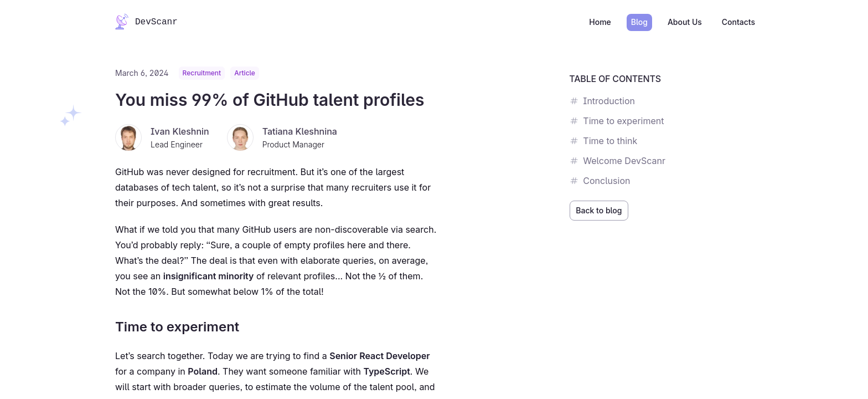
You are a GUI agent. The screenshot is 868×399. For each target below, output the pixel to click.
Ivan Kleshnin (180, 131)
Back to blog (599, 210)
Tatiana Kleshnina (300, 131)
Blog (639, 22)
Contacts (738, 22)
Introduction (602, 101)
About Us (685, 22)
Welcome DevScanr (618, 161)
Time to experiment (617, 121)
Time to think (603, 141)
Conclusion (600, 181)
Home (600, 22)
